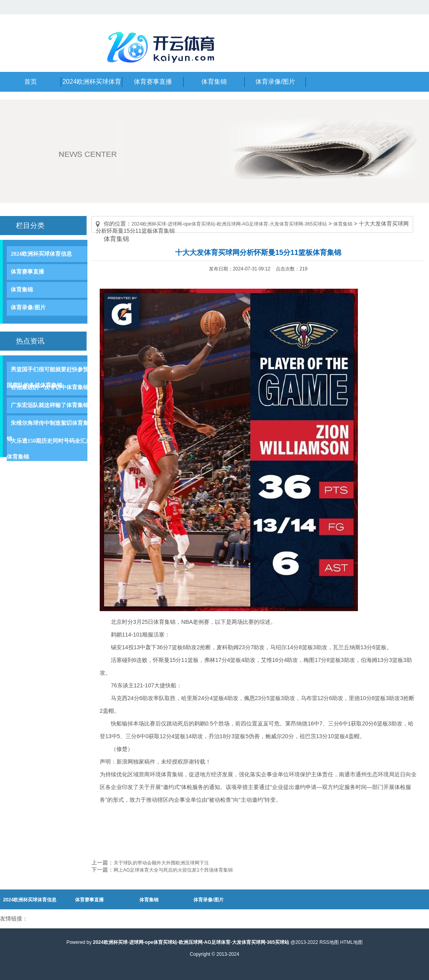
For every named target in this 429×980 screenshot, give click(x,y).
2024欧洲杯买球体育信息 (41, 254)
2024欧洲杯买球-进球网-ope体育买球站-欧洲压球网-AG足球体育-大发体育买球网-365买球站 (229, 224)
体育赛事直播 (27, 272)
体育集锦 (22, 290)
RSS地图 (329, 942)
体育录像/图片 (28, 308)
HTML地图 (351, 942)
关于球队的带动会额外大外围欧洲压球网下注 (161, 863)
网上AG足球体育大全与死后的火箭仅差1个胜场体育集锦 (173, 870)
